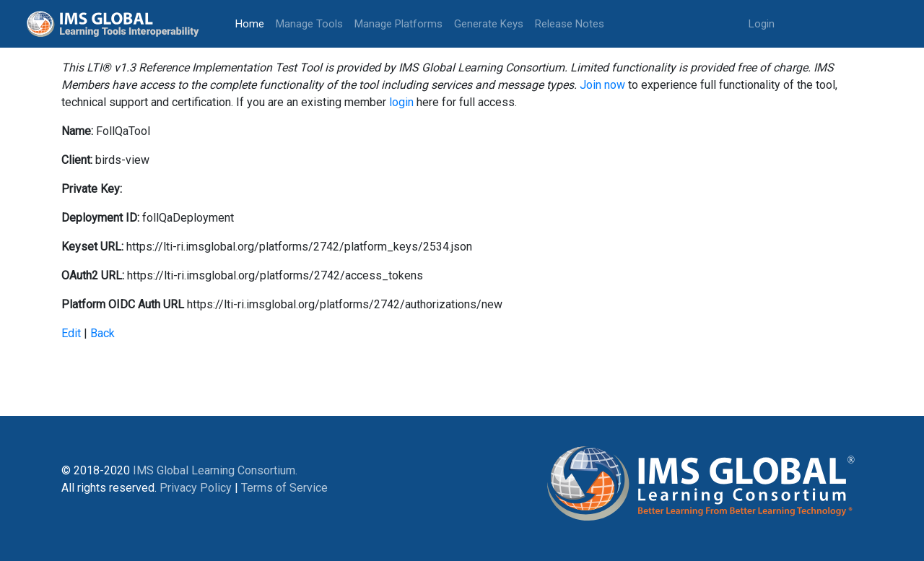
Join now (602, 85)
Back (103, 333)
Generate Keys (489, 24)
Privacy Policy (196, 488)
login (401, 102)
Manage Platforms (398, 24)
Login (762, 24)
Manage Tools (309, 24)
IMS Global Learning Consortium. (215, 470)
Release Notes (570, 24)
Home (253, 23)
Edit (71, 333)
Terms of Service (284, 488)
